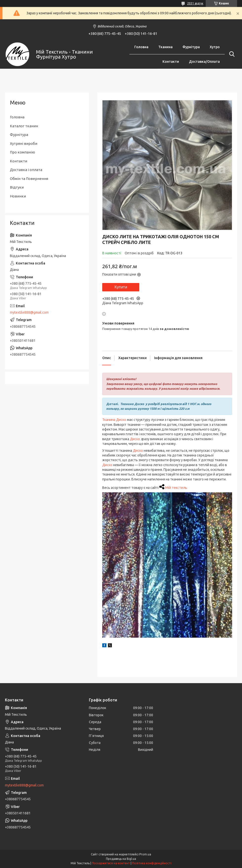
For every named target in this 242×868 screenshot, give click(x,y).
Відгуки (17, 187)
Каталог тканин (24, 126)
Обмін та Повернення (29, 179)
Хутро (215, 47)
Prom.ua (145, 854)
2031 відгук (195, 3)
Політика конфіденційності (152, 863)
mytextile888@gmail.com (29, 312)
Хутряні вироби (24, 143)
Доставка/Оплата (204, 62)
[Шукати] (231, 54)
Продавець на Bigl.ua (121, 859)
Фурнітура (191, 47)
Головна (141, 47)
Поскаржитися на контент (111, 863)
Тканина (165, 47)
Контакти (171, 62)
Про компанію (22, 152)
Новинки (18, 196)
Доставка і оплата (26, 170)
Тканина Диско (115, 420)
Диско (135, 439)
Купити (121, 287)
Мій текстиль (176, 488)
